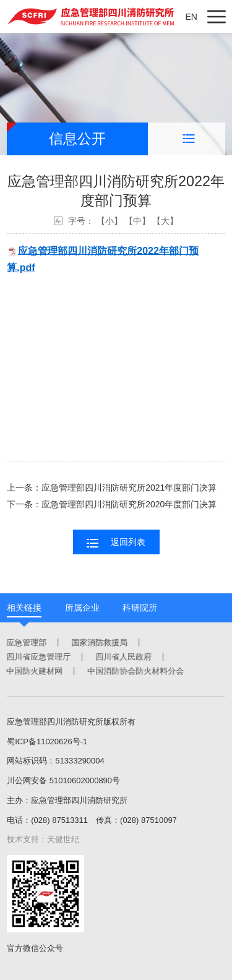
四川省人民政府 (123, 657)
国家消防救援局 (99, 643)
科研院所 (140, 608)
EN (191, 17)
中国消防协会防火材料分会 (135, 671)
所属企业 (82, 608)
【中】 (137, 221)
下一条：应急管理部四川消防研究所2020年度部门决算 (112, 504)
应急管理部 (26, 643)
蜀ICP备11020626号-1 (47, 741)
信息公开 (77, 139)
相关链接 (24, 608)
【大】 (165, 221)
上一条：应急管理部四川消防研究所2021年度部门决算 (112, 488)
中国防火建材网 (34, 671)
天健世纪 (63, 839)
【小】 (110, 221)
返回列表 (116, 543)
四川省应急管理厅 (38, 657)
